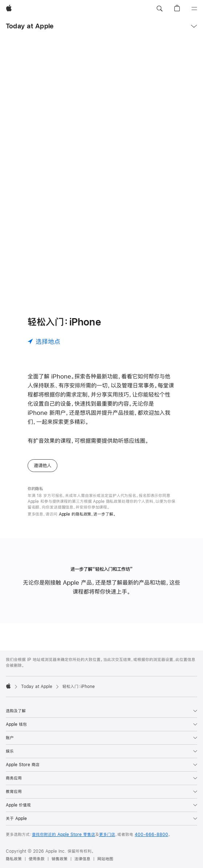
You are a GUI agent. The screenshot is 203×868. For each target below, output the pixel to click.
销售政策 (60, 859)
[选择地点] (44, 341)
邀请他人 (42, 465)
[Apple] (9, 9)
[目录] (194, 9)
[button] (159, 9)
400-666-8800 (151, 835)
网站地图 (105, 859)
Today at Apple (30, 26)
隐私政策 (14, 859)
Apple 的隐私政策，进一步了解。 (87, 514)
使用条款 (37, 859)
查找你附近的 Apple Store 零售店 (64, 835)
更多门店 (107, 835)
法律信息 (82, 859)
